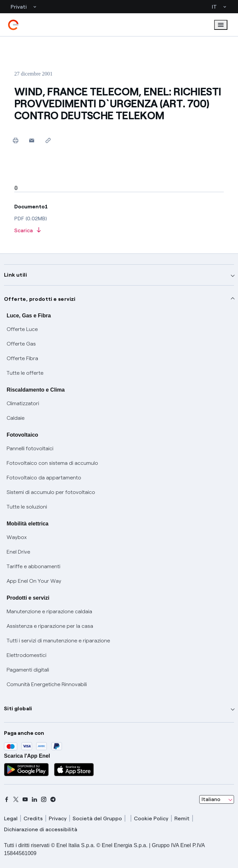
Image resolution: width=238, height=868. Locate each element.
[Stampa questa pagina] (15, 140)
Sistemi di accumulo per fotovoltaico (51, 492)
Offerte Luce (22, 329)
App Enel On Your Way (34, 581)
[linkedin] (34, 799)
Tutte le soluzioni (27, 507)
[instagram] (44, 799)
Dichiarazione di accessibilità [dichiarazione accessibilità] (41, 829)
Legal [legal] (11, 818)
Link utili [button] (15, 275)
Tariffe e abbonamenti (33, 566)
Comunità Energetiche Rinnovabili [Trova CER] (47, 684)
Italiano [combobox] (211, 799)
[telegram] (53, 799)
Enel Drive (18, 552)
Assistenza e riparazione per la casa (50, 626)
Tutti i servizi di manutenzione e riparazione (58, 641)
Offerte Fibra (22, 358)
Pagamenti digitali (28, 670)
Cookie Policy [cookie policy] (151, 818)
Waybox (17, 537)
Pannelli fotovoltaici (30, 448)
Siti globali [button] (18, 708)
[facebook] (7, 799)
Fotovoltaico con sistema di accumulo (52, 463)
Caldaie (16, 418)
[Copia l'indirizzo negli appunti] (48, 140)
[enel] (13, 25)
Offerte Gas (21, 344)
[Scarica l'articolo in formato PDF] (119, 231)
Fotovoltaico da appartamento (44, 478)
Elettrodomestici (27, 655)
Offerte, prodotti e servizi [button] (40, 299)
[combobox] (217, 799)
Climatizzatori (23, 403)
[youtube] (25, 799)
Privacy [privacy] (58, 818)
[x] (16, 799)
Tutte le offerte (25, 373)
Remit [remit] (182, 818)
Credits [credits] (33, 818)
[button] (32, 140)
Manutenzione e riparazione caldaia (49, 611)
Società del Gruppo (97, 818)
